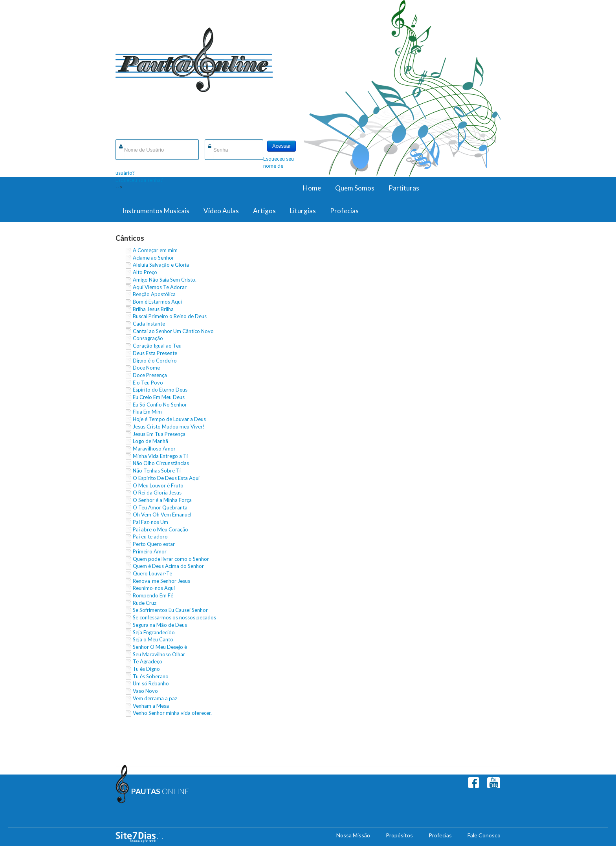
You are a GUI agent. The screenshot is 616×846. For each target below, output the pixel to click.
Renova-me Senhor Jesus (161, 581)
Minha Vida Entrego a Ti (160, 456)
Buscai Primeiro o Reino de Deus (170, 316)
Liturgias (303, 211)
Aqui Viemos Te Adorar (160, 287)
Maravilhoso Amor (154, 449)
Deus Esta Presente (155, 353)
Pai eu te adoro (150, 537)
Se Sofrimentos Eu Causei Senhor (170, 610)
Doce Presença (150, 375)
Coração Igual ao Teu (157, 346)
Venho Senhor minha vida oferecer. (172, 713)
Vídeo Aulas (221, 211)
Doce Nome (146, 368)
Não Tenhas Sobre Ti (157, 471)
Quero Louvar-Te (152, 573)
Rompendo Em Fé (153, 595)
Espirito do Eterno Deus (160, 390)
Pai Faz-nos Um (150, 522)
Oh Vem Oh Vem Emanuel (162, 515)
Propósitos (399, 835)
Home (312, 188)
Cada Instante (149, 324)
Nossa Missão (353, 835)
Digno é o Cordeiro (155, 361)
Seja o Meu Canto (153, 639)
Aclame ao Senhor (153, 258)
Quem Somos (355, 188)
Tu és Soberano (151, 676)
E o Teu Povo (148, 383)
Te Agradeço (148, 661)
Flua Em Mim (147, 412)
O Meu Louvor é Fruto (158, 485)
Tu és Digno (146, 669)
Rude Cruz (145, 603)
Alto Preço (145, 272)
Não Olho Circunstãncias (161, 463)
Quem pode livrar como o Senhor (171, 559)
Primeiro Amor (150, 551)
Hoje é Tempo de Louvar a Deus (169, 419)
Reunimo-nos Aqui (154, 588)
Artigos (264, 211)
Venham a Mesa (151, 706)
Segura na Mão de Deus (160, 625)
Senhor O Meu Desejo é (160, 647)
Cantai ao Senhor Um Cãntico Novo (173, 331)
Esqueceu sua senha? (139, 180)
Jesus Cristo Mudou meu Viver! (169, 427)
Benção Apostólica (154, 294)
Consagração (148, 338)
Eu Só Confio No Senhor (160, 405)
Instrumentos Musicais (156, 211)
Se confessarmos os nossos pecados (174, 617)
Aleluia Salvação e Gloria (161, 265)
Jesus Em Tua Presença (159, 434)
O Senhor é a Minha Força (162, 500)
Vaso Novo (145, 691)
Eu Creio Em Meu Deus (159, 397)
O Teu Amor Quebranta (160, 507)
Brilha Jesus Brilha (153, 309)
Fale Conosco (484, 835)
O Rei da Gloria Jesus (157, 493)
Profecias (344, 211)
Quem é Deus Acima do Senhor (168, 566)
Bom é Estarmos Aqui (157, 302)
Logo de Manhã (150, 441)
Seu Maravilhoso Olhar (159, 654)
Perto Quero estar (154, 544)
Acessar (281, 146)
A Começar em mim (155, 250)
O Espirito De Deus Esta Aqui (166, 478)
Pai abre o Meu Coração (160, 529)
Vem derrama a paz (155, 698)
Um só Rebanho (151, 683)
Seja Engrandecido (154, 632)
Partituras (404, 188)
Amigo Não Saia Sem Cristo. (165, 280)
